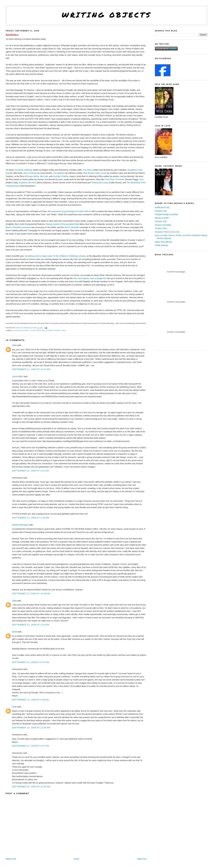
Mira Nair (44, 176)
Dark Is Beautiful (72, 227)
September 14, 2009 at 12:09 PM (31, 728)
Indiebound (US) (162, 207)
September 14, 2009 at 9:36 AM (30, 700)
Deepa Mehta (33, 176)
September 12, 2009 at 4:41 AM (30, 471)
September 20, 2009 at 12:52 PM (31, 787)
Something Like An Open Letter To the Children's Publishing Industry (55, 256)
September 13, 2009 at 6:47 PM (30, 662)
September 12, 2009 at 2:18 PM (30, 518)
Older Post (142, 859)
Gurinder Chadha (61, 176)
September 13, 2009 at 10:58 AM (31, 593)
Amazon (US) (161, 221)
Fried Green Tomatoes (115, 179)
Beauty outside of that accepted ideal (63, 224)
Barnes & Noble (162, 218)
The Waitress (59, 173)
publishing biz (38, 330)
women (50, 330)
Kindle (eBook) (161, 245)
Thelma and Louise (100, 183)
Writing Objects (107, 15)
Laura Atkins (17, 376)
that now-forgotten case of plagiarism (90, 278)
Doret (14, 632)
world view (60, 330)
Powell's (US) (161, 211)
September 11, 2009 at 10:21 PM (31, 369)
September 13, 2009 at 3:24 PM (30, 625)
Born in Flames (30, 173)
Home (76, 859)
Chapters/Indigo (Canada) (166, 214)
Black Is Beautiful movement (18, 227)
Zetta (14, 345)
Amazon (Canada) (163, 225)
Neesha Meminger (20, 525)
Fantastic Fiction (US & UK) (167, 232)
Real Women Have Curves (95, 173)
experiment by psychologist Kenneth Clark (70, 211)
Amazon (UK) (161, 228)
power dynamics (22, 330)
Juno (141, 179)
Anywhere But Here (27, 183)
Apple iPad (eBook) (164, 242)
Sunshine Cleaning (23, 170)
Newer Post (11, 859)
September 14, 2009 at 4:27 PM (30, 746)
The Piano (87, 170)
